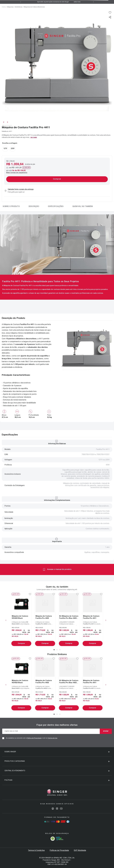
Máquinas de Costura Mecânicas (34, 7)
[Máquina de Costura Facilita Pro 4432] (45, 619)
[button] (110, 17)
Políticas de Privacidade (59, 851)
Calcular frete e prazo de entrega (21, 189)
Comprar (21, 644)
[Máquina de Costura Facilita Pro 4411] (93, 619)
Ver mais (34, 137)
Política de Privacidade (34, 738)
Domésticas (19, 7)
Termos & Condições (36, 851)
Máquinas (10, 7)
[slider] (57, 66)
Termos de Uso (52, 738)
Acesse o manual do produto (57, 569)
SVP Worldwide (80, 851)
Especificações (56, 206)
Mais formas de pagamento (17, 173)
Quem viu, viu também (83, 206)
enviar (106, 731)
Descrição (34, 206)
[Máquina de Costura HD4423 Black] (21, 619)
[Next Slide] (93, 2)
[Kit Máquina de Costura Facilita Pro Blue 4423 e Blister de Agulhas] (69, 619)
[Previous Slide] (21, 2)
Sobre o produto (11, 206)
